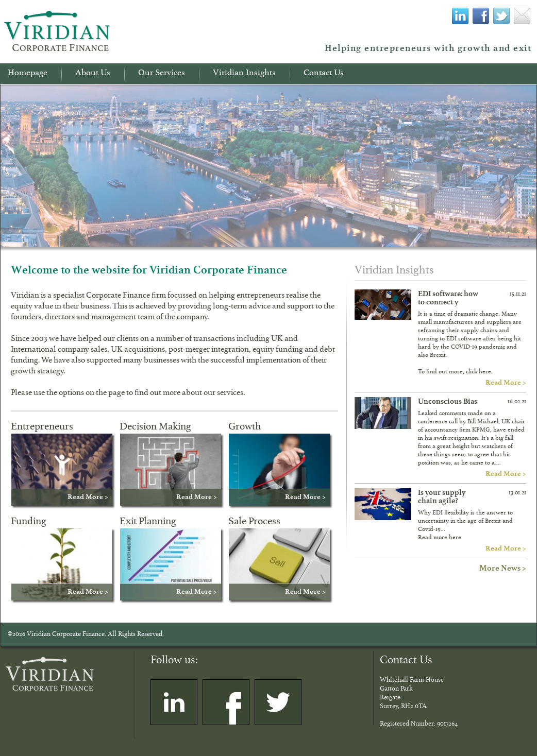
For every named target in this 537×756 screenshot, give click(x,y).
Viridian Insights (244, 74)
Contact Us (324, 74)
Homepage (28, 74)
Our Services (162, 74)
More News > (503, 568)
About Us (93, 74)
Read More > (506, 382)
